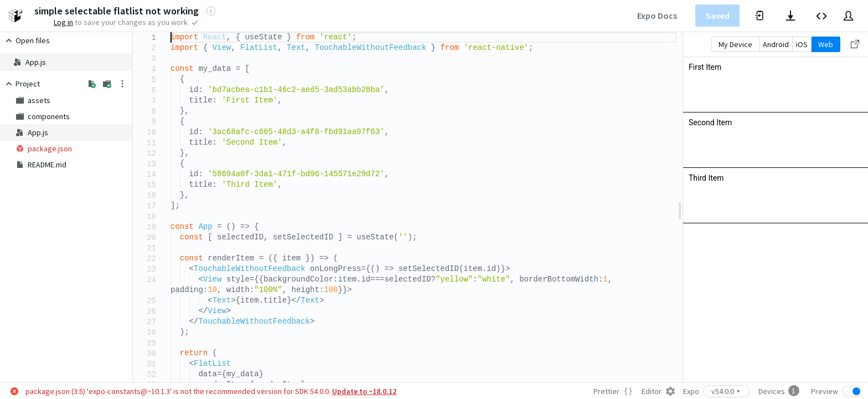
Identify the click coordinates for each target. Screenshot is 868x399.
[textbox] (171, 32)
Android (776, 44)
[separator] (680, 207)
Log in (63, 22)
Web (826, 44)
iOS (802, 44)
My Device (735, 44)
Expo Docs (657, 16)
